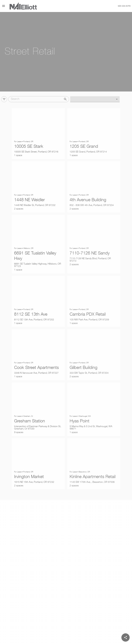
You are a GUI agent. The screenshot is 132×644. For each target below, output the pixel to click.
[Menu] (4, 6)
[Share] (126, 637)
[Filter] (4, 99)
